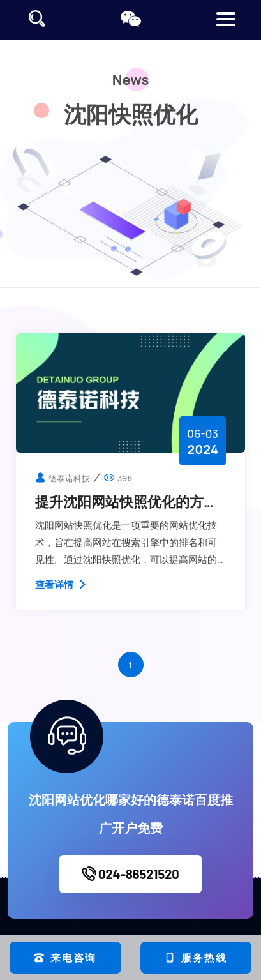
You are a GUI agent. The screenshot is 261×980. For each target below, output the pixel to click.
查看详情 (62, 584)
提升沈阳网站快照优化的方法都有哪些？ (126, 502)
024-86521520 (130, 874)
